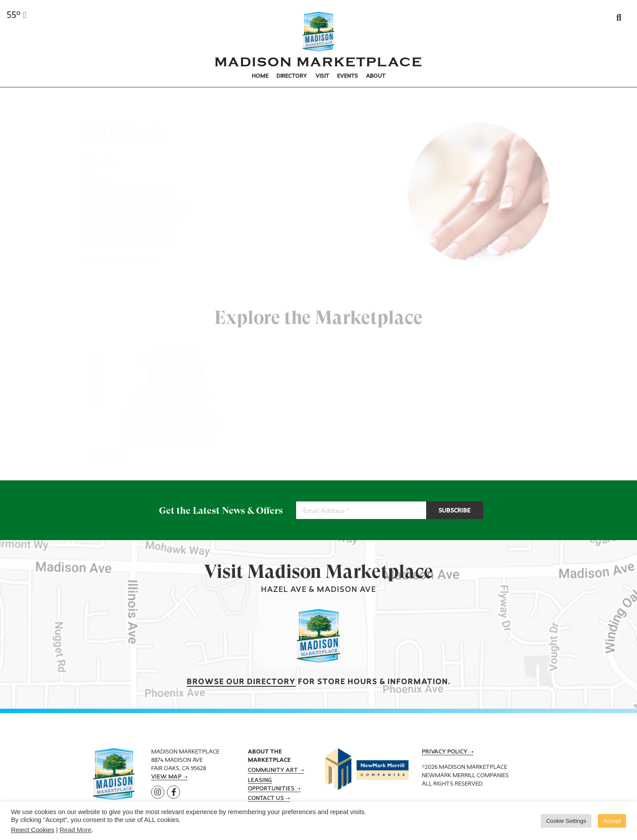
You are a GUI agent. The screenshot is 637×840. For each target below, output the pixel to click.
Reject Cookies (33, 830)
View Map (166, 777)
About (376, 76)
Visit (322, 76)
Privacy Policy (445, 752)
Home (260, 76)
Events (347, 76)
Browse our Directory (241, 682)
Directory (292, 76)
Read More (76, 830)
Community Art (273, 771)
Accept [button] (612, 821)
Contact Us (266, 799)
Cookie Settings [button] (566, 821)
